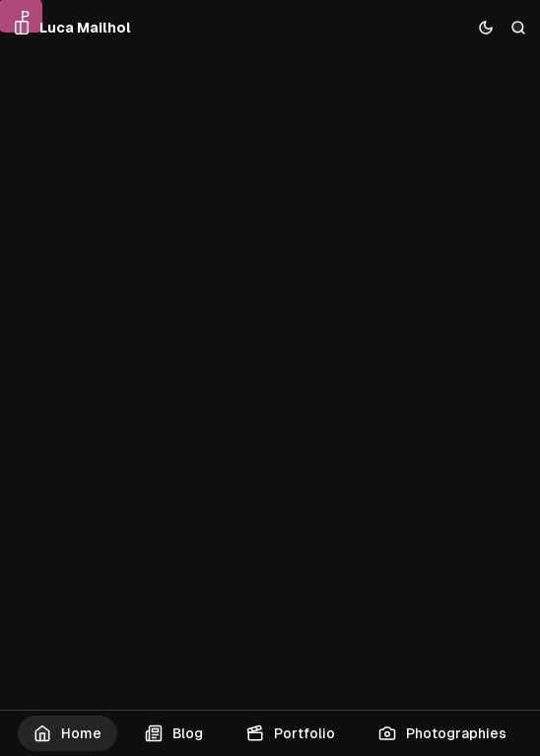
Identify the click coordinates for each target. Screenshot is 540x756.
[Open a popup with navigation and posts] (22, 28)
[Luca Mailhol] (85, 28)
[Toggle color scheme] (486, 28)
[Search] (519, 28)
